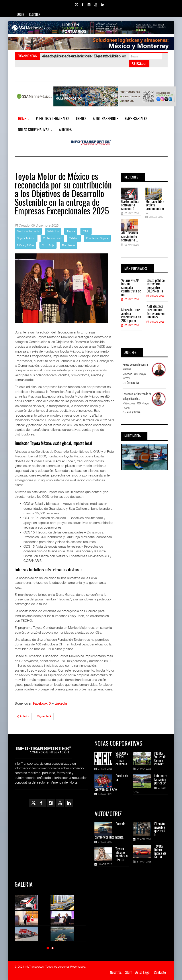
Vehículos (53, 231)
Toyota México (26, 238)
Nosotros (116, 973)
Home (24, 119)
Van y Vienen (134, 413)
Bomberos (68, 245)
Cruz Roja (48, 245)
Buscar (139, 63)
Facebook (40, 703)
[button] (48, 948)
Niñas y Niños (25, 245)
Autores (66, 130)
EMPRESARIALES (136, 119)
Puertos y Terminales (53, 119)
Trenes (81, 119)
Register (35, 15)
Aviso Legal (143, 973)
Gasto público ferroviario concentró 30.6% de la (156, 286)
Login (20, 15)
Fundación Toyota (97, 238)
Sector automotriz (28, 231)
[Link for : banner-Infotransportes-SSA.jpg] (91, 28)
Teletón (74, 238)
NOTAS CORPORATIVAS (35, 130)
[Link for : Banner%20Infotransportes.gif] (91, 43)
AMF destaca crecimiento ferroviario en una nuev (156, 312)
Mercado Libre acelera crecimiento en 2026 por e (131, 316)
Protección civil (52, 238)
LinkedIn (61, 703)
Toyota (71, 231)
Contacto (160, 973)
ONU (86, 231)
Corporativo (133, 383)
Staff (128, 973)
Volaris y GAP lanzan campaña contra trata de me (131, 288)
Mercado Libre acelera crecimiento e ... (155, 207)
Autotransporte (106, 119)
